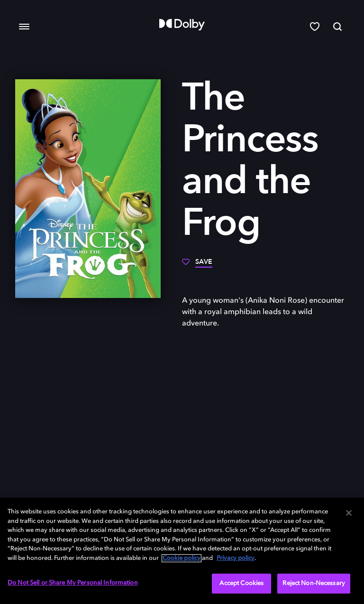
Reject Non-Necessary (314, 583)
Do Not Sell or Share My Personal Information (73, 583)
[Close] (349, 513)
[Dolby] (182, 25)
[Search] (337, 27)
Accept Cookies (241, 583)
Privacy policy (236, 558)
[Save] (197, 265)
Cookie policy (182, 558)
